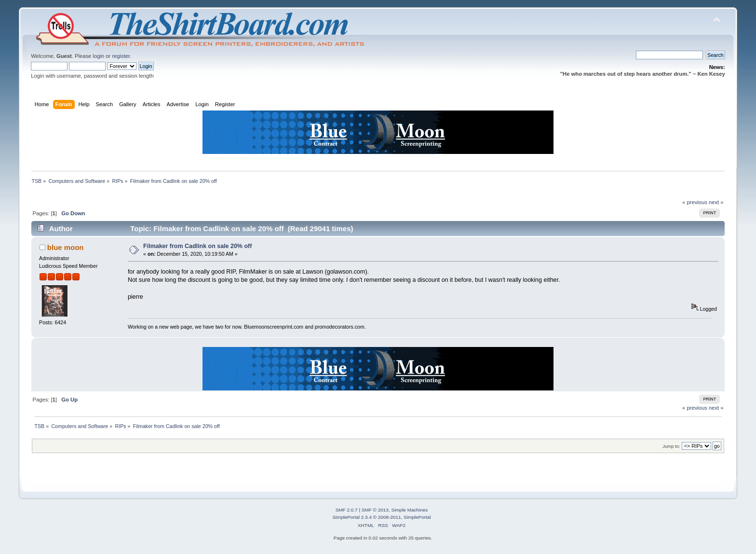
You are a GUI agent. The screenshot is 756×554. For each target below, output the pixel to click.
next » (716, 202)
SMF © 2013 (375, 510)
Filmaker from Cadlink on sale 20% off (197, 246)
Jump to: (671, 446)
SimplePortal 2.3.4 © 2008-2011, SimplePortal (381, 517)
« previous (695, 202)
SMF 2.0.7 (347, 510)
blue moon (66, 247)
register (121, 56)
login (98, 56)
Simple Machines (409, 510)
